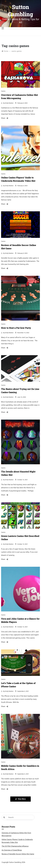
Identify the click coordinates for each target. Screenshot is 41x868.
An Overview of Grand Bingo (12, 850)
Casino (3, 91)
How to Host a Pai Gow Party (16, 328)
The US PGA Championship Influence (15, 846)
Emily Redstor (9, 103)
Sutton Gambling (21, 11)
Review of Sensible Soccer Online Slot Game (18, 854)
